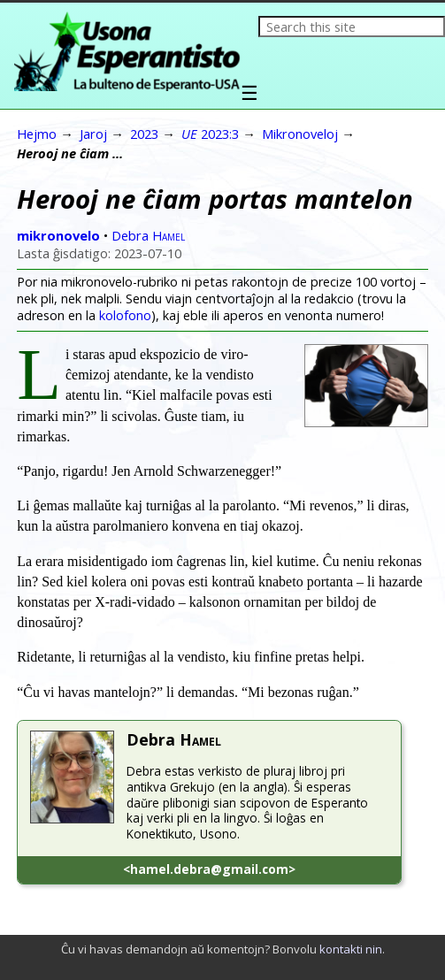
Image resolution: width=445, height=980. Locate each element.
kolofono (125, 315)
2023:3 (210, 134)
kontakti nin (351, 949)
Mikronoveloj (300, 134)
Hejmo (37, 134)
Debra (148, 235)
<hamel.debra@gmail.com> (209, 869)
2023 (144, 134)
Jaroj (93, 134)
